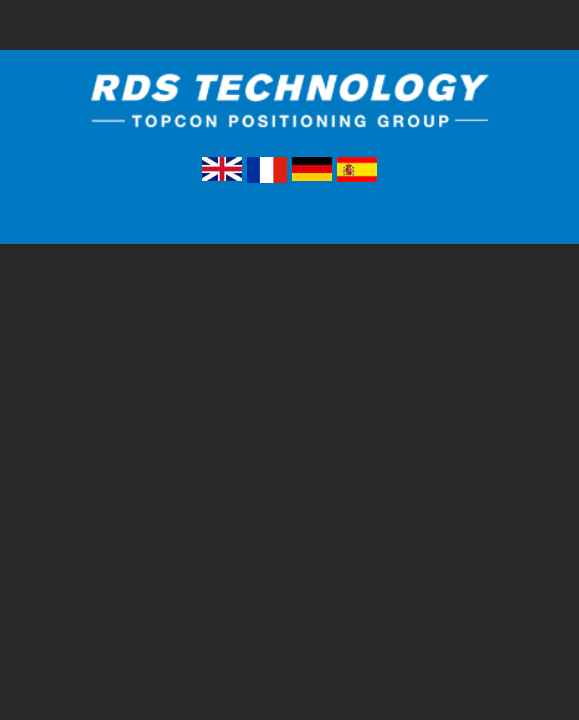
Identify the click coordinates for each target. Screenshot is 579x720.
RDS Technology (290, 113)
